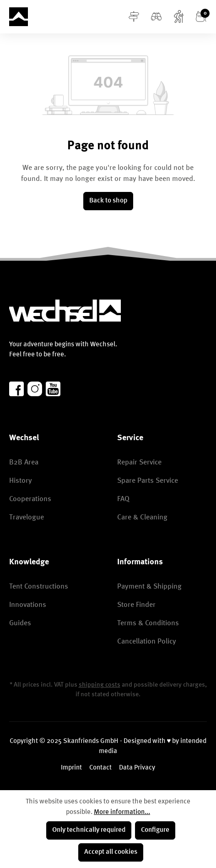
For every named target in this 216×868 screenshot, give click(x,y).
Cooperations (30, 499)
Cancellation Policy (147, 642)
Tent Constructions (39, 587)
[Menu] (134, 17)
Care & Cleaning (142, 518)
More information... (122, 812)
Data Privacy (137, 768)
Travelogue (27, 518)
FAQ (123, 499)
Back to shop (108, 201)
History (21, 481)
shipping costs (100, 685)
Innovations (28, 605)
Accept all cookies (111, 852)
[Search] (156, 17)
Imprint (71, 768)
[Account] (179, 17)
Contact (100, 768)
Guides (20, 623)
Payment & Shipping (149, 587)
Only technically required (89, 830)
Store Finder (136, 605)
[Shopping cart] (201, 17)
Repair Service (139, 463)
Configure (155, 830)
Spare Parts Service (148, 481)
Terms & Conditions (148, 623)
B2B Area (24, 463)
